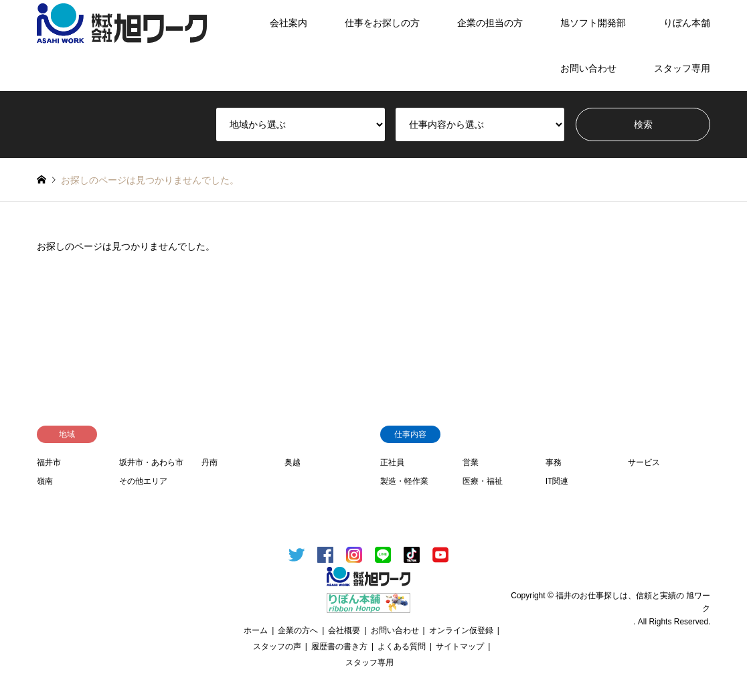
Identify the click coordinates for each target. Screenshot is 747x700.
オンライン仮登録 (461, 630)
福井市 (49, 462)
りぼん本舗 (687, 23)
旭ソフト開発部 (593, 23)
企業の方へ (298, 630)
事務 (554, 462)
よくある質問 (402, 646)
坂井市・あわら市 (151, 462)
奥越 (293, 462)
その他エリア (143, 481)
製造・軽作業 (404, 481)
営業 (471, 462)
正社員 (392, 462)
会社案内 (288, 23)
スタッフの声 (277, 646)
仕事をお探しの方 (382, 23)
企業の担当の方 (490, 23)
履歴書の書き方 (339, 646)
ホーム (256, 630)
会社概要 (344, 630)
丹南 (210, 462)
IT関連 (557, 481)
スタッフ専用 (682, 68)
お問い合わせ (588, 68)
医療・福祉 (483, 481)
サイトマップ (460, 646)
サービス (644, 462)
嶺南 (45, 481)
